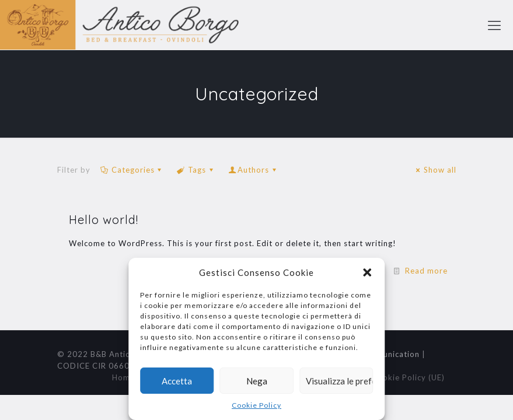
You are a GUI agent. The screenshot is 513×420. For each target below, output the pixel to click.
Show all (434, 170)
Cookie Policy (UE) (408, 377)
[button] (367, 272)
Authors (253, 170)
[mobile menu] (494, 25)
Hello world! (104, 220)
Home (123, 377)
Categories (132, 170)
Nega (257, 381)
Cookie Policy (256, 405)
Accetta (177, 381)
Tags (196, 170)
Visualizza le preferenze (340, 381)
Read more (426, 271)
